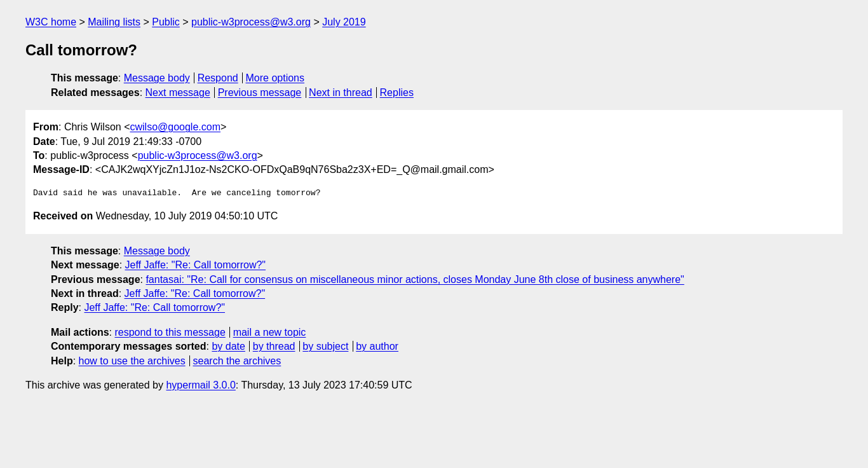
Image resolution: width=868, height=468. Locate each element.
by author (377, 346)
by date (228, 346)
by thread (274, 346)
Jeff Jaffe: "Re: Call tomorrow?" (196, 265)
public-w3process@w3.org (251, 22)
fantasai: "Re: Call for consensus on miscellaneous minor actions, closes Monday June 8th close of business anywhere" (415, 279)
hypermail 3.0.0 (200, 385)
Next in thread (341, 93)
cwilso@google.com (175, 127)
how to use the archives (132, 361)
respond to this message (170, 332)
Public (166, 22)
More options (275, 78)
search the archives (237, 361)
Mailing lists (114, 22)
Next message (178, 93)
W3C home (51, 22)
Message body (157, 78)
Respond (218, 78)
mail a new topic (270, 332)
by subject (325, 346)
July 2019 (344, 22)
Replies (397, 93)
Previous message (260, 93)
